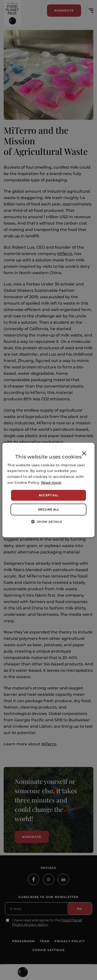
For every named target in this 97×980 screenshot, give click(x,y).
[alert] (48, 490)
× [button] (84, 454)
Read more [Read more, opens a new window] (51, 483)
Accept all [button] (49, 495)
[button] (48, 522)
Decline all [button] (48, 509)
